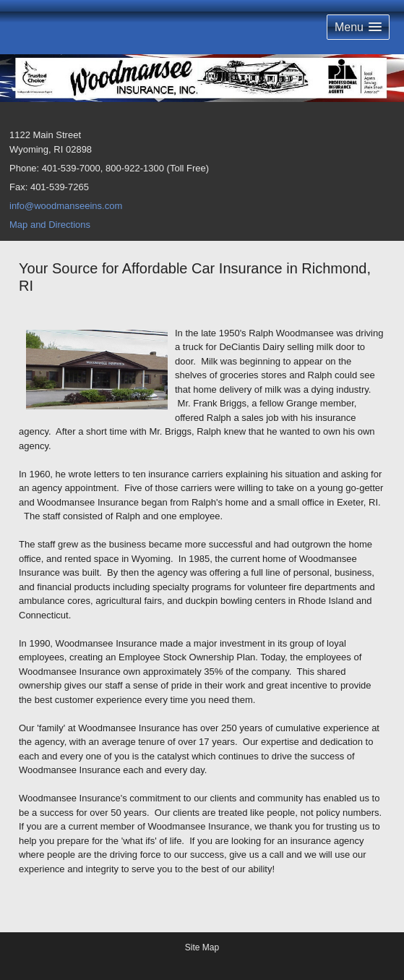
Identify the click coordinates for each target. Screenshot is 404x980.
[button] (358, 27)
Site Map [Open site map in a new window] (202, 947)
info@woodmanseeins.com (66, 206)
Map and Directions (50, 225)
